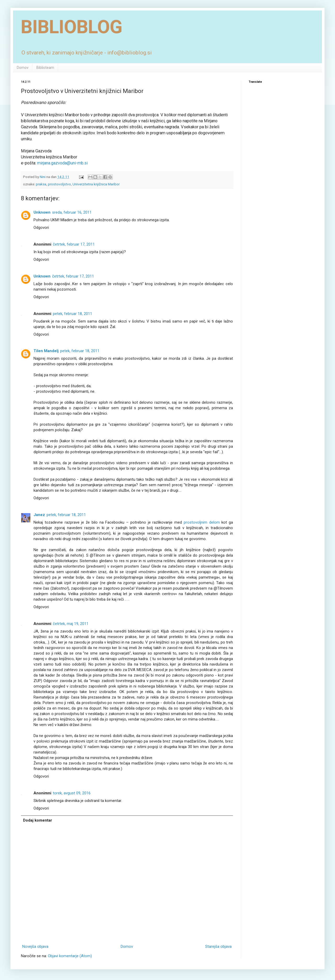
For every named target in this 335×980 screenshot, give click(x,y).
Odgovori (41, 228)
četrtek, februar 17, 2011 (74, 244)
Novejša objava (35, 946)
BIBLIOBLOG (72, 27)
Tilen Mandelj (46, 351)
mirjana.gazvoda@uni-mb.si (62, 163)
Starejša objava (218, 946)
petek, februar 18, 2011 (72, 314)
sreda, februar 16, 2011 (72, 212)
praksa (41, 184)
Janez (39, 515)
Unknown (42, 212)
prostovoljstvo (59, 184)
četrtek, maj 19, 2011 (71, 624)
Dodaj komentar (38, 820)
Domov (23, 68)
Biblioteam (45, 68)
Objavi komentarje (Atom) (70, 956)
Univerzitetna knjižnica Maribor (96, 184)
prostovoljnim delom (202, 522)
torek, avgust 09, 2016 (72, 793)
